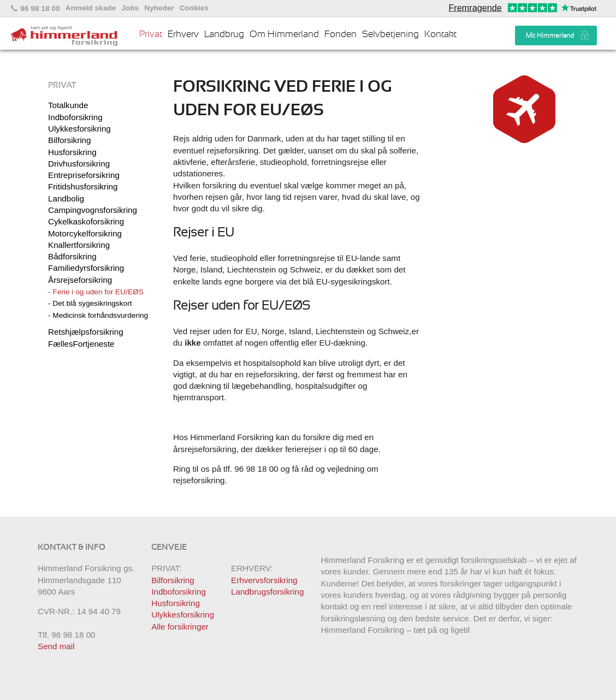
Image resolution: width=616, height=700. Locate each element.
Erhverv (183, 34)
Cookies (194, 8)
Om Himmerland (284, 34)
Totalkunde (68, 105)
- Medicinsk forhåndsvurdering (98, 315)
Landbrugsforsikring (267, 592)
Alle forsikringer (180, 627)
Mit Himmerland (550, 35)
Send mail (56, 646)
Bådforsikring (72, 256)
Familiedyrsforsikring (86, 268)
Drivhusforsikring (79, 164)
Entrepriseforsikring (84, 175)
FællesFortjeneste (81, 344)
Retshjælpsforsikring (86, 332)
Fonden (340, 34)
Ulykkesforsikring (79, 129)
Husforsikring (72, 152)
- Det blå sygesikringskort (90, 303)
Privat (151, 34)
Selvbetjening (390, 34)
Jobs (130, 8)
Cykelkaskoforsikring (86, 221)
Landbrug (224, 34)
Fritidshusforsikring (83, 186)
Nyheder (159, 8)
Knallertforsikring (79, 245)
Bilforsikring (70, 140)
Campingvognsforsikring (93, 210)
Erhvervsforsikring (264, 580)
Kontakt (440, 34)
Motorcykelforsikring (85, 233)
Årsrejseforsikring (80, 280)
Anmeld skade (91, 8)
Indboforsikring (75, 117)
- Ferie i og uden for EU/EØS (96, 292)
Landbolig (66, 198)
